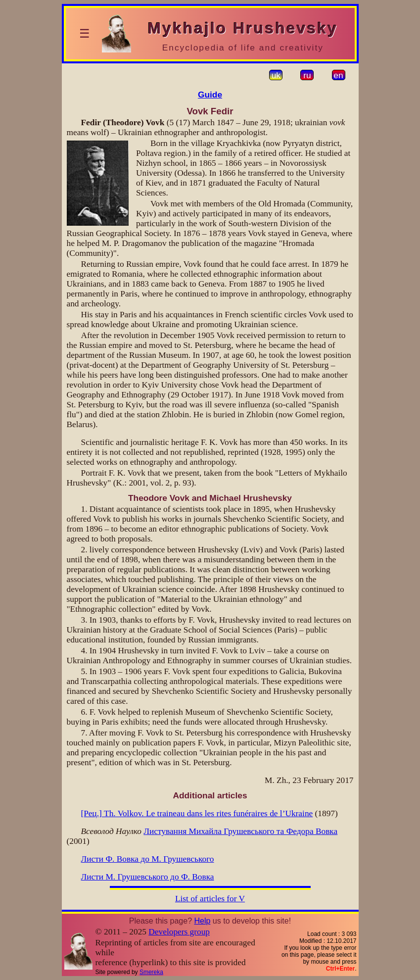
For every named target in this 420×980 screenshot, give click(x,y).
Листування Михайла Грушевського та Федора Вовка (240, 831)
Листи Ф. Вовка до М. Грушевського (148, 859)
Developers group (179, 932)
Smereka (151, 972)
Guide (210, 95)
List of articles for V (210, 899)
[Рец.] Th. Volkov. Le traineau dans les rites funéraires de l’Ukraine (197, 813)
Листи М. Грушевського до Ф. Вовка (148, 877)
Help (202, 921)
